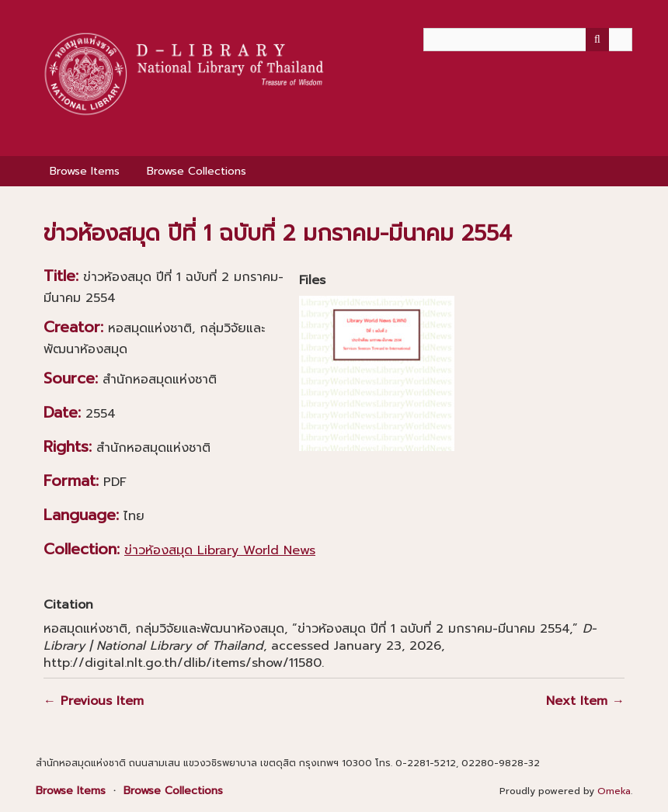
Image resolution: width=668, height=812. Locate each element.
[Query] (528, 40)
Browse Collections (197, 171)
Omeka (614, 791)
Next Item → (585, 701)
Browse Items (85, 171)
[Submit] (597, 40)
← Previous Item (94, 701)
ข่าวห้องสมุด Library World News (220, 550)
